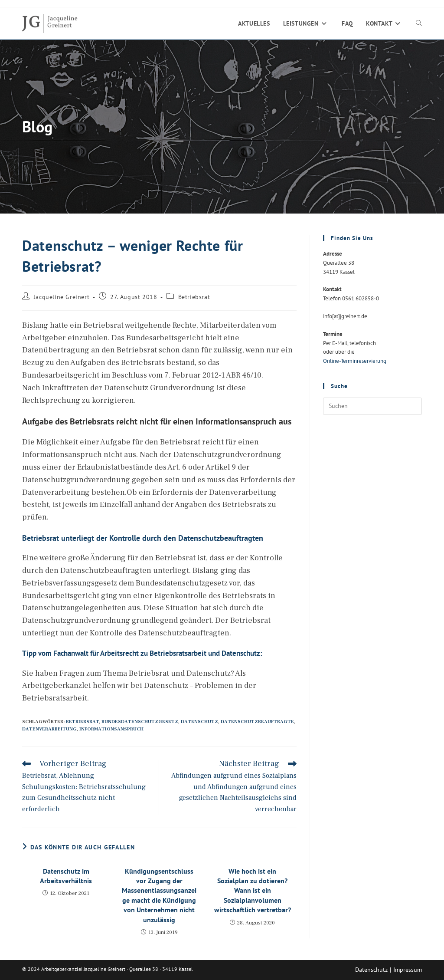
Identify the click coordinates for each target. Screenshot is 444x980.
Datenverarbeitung (49, 729)
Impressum (408, 970)
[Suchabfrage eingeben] (372, 406)
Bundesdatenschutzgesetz (140, 722)
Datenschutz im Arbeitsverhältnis (66, 876)
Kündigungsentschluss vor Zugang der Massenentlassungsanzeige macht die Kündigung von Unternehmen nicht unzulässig (159, 895)
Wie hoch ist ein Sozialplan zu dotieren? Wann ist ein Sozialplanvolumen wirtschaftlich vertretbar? (253, 891)
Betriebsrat (194, 297)
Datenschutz (199, 722)
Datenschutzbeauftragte (257, 722)
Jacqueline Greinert (62, 297)
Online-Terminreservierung (355, 361)
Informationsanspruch (111, 729)
